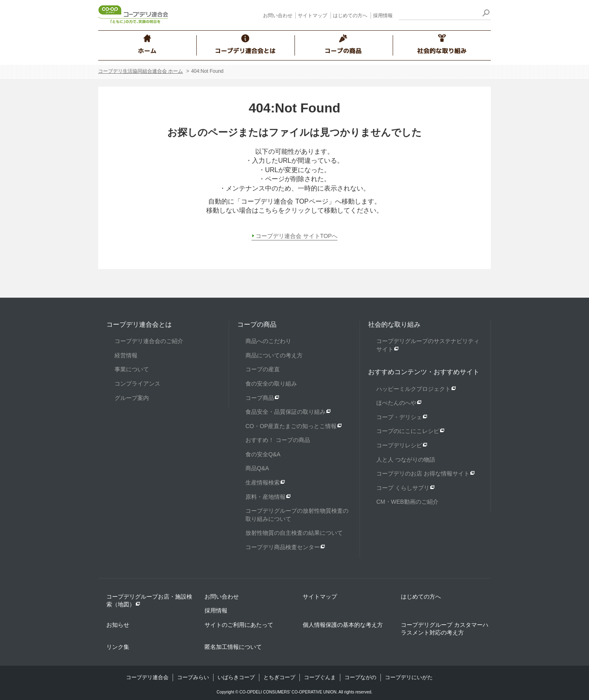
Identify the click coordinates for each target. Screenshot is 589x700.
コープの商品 (257, 324)
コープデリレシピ (399, 445)
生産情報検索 (263, 482)
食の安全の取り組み (271, 384)
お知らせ (118, 625)
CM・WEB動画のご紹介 (407, 502)
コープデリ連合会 (147, 677)
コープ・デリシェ (399, 417)
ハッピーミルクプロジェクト (414, 389)
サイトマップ (312, 16)
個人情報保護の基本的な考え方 (343, 625)
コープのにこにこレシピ (408, 431)
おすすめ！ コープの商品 (278, 440)
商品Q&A (257, 468)
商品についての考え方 (274, 355)
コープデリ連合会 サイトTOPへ (297, 236)
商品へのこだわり (268, 341)
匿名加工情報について (233, 647)
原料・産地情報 (265, 497)
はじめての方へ (350, 16)
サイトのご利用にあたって (239, 625)
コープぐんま (320, 677)
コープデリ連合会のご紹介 (149, 341)
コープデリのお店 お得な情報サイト (423, 473)
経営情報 (126, 355)
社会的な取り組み (394, 324)
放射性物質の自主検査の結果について (294, 533)
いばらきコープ (236, 677)
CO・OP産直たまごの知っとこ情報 (291, 426)
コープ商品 (260, 398)
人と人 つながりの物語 (406, 460)
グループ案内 (132, 398)
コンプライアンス (137, 384)
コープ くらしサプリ (403, 488)
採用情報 (383, 16)
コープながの (360, 677)
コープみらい (193, 677)
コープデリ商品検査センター (283, 547)
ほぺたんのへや (396, 403)
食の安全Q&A (263, 454)
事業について (132, 369)
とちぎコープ (279, 677)
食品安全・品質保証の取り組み (286, 412)
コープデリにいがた (409, 677)
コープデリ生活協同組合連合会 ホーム (141, 71)
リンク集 (118, 647)
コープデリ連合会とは (139, 324)
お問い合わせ (278, 16)
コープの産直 (263, 369)
